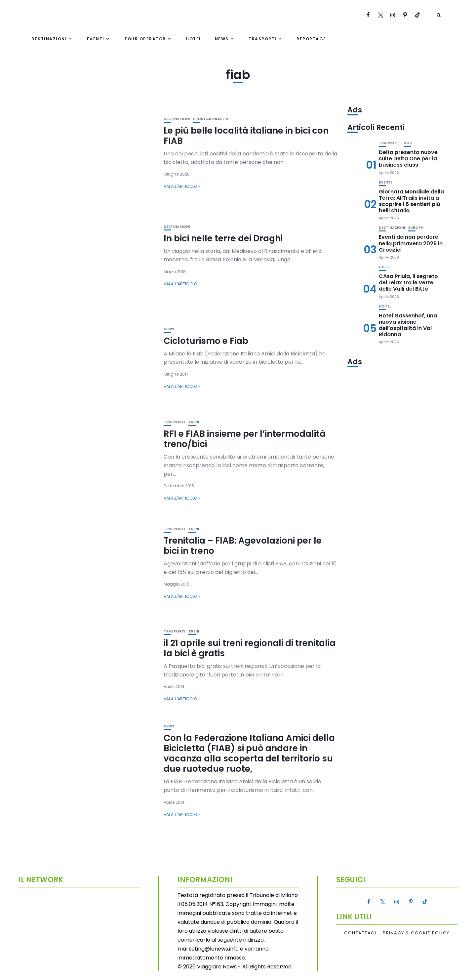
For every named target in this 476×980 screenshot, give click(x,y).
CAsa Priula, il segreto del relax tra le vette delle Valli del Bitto (408, 283)
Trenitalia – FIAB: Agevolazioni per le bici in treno (243, 546)
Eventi (96, 39)
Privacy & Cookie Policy (416, 933)
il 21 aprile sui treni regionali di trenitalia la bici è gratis (250, 648)
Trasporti (263, 39)
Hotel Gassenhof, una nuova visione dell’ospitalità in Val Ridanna (408, 325)
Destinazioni (49, 39)
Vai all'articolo (180, 186)
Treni (194, 422)
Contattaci (360, 933)
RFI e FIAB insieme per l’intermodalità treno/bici (245, 439)
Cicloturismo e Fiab (206, 341)
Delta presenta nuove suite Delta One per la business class (408, 159)
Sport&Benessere (211, 119)
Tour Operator (145, 39)
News (222, 39)
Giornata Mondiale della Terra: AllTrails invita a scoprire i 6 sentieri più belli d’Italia (411, 201)
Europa (416, 228)
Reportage (311, 39)
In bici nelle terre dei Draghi (223, 238)
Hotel (194, 39)
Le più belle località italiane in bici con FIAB (246, 136)
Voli (408, 143)
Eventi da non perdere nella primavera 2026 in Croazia (411, 243)
